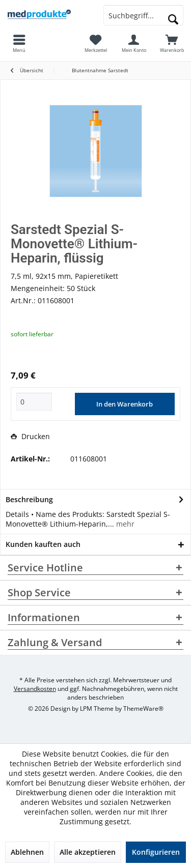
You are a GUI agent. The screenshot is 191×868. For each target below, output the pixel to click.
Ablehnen (27, 852)
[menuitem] (172, 43)
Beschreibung (29, 499)
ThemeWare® (143, 708)
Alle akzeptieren (88, 852)
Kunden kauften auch (43, 544)
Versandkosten (35, 689)
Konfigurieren (156, 852)
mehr (124, 524)
